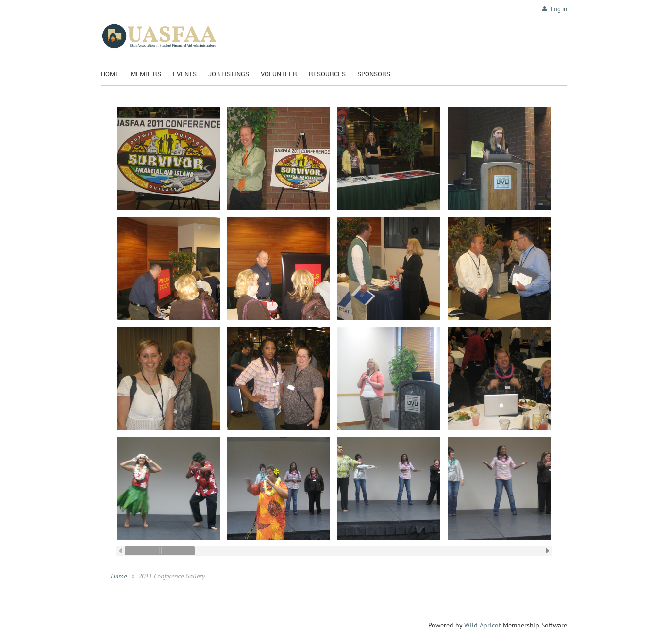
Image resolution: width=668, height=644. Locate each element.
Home (119, 576)
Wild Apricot (483, 625)
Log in (559, 9)
